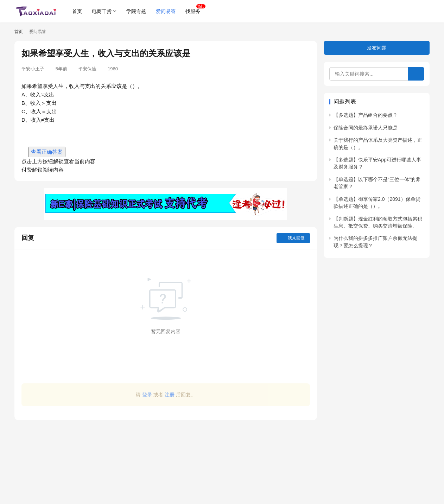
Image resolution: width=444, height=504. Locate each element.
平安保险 (87, 69)
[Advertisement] (166, 459)
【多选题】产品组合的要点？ (366, 115)
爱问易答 (166, 11)
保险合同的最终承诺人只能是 (366, 128)
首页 (77, 11)
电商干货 (102, 11)
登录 (147, 395)
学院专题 (136, 11)
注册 (170, 395)
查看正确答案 (47, 152)
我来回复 (293, 238)
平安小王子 (33, 69)
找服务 (193, 11)
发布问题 (377, 48)
